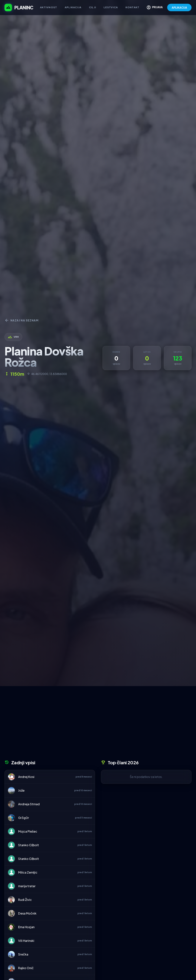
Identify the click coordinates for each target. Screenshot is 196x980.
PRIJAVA (155, 7)
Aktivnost (49, 7)
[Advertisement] (98, 724)
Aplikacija (73, 7)
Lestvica (111, 7)
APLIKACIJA (179, 7)
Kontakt (133, 7)
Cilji (93, 7)
